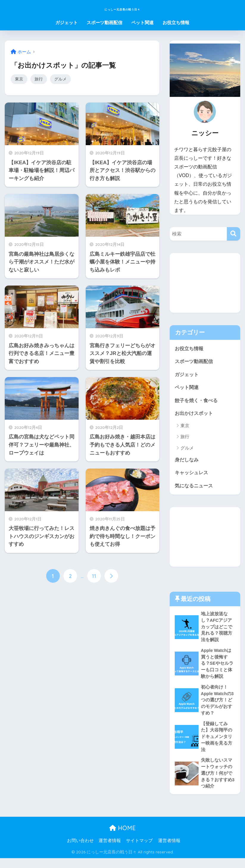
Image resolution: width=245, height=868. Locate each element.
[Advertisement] (205, 283)
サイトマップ (139, 850)
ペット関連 (142, 23)
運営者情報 (110, 850)
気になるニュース (195, 489)
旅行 (40, 79)
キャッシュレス (192, 475)
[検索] (234, 234)
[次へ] (111, 577)
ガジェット (67, 23)
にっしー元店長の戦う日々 (122, 8)
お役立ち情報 (176, 23)
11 (94, 577)
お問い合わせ (80, 850)
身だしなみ (187, 462)
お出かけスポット (195, 415)
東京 (19, 79)
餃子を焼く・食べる (198, 402)
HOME (122, 838)
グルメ (62, 79)
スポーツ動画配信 (104, 23)
